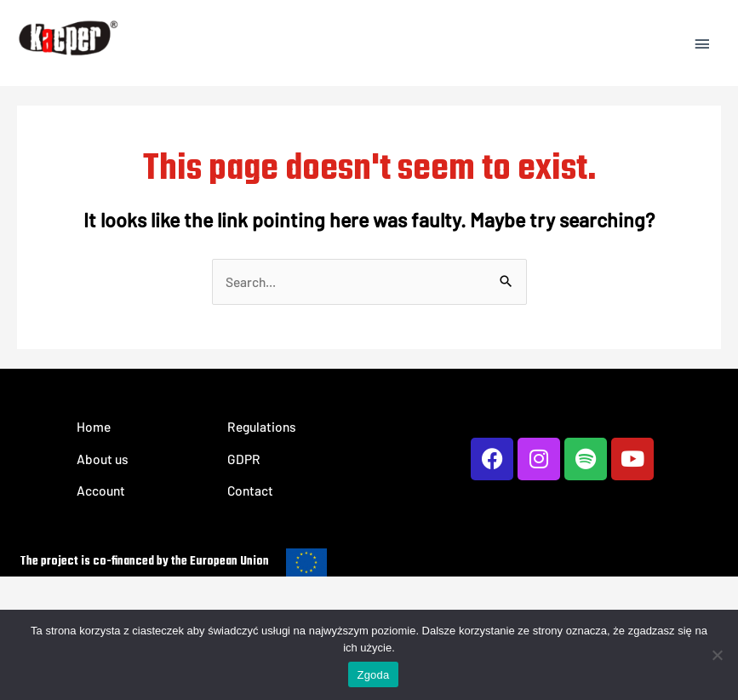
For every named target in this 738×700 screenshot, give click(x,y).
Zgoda (373, 675)
